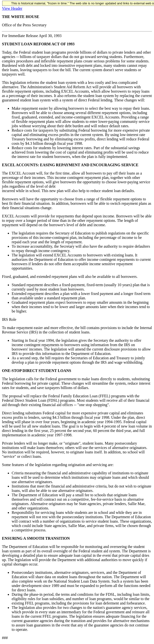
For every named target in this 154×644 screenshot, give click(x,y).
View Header (12, 8)
